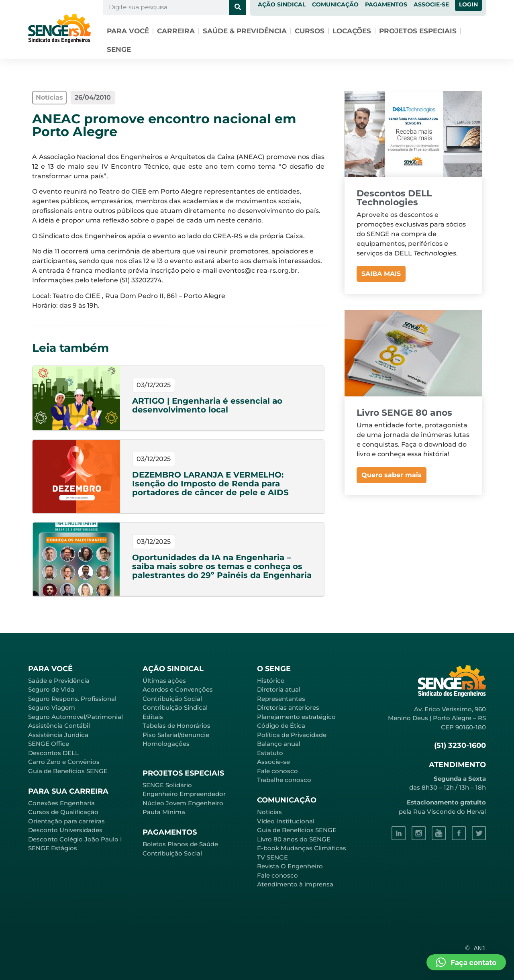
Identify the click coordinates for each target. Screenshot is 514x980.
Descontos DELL (53, 753)
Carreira (176, 31)
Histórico (271, 681)
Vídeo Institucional (286, 821)
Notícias (269, 812)
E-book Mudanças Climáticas (302, 848)
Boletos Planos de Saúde (180, 844)
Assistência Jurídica (58, 735)
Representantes (281, 699)
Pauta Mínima (164, 812)
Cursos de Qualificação (63, 812)
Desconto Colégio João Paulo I (75, 839)
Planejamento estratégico (296, 717)
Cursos (310, 31)
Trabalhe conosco (284, 780)
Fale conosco (277, 771)
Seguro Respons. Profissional (72, 699)
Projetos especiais (418, 31)
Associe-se (273, 762)
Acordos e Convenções (178, 689)
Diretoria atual (279, 689)
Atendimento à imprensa (295, 884)
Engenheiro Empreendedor (184, 794)
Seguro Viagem (52, 707)
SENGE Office (49, 744)
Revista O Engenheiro (290, 866)
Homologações (166, 744)
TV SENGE (272, 857)
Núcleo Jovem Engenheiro (183, 803)
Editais (153, 717)
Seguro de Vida (51, 689)
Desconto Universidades (65, 830)
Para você (128, 31)
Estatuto (270, 753)
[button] (466, 962)
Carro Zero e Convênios (64, 762)
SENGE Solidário (167, 785)
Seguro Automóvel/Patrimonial (75, 717)
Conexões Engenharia (61, 803)
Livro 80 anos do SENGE (294, 839)
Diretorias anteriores (288, 707)
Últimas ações (164, 681)
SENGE (119, 49)
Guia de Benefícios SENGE (68, 771)
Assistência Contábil (59, 726)
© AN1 (476, 948)
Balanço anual (279, 744)
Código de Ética (281, 726)
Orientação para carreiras (66, 821)
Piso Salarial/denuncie (176, 735)
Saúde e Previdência (59, 681)
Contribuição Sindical (175, 707)
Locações (352, 31)
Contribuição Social (172, 699)
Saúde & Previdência (245, 31)
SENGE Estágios (53, 848)
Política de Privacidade (292, 735)
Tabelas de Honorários (176, 726)
